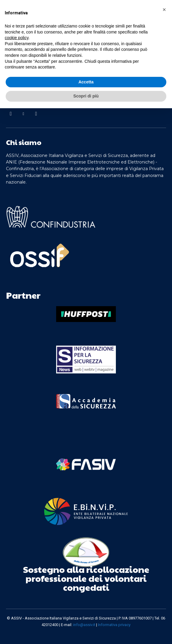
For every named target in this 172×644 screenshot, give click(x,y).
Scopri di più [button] (86, 96)
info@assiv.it (84, 625)
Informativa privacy (114, 625)
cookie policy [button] (17, 38)
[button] (164, 10)
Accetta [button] (86, 82)
